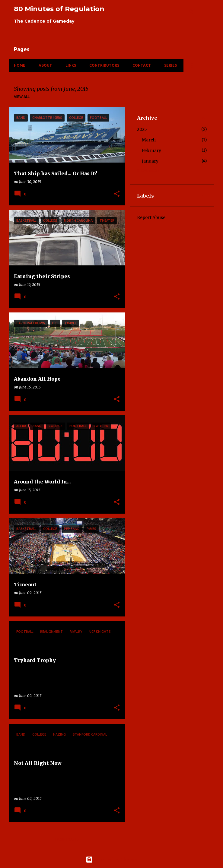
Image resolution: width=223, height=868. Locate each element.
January (150, 161)
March (149, 140)
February (151, 150)
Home (20, 65)
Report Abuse (151, 217)
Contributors (104, 65)
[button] (117, 194)
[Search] (191, 12)
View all (22, 97)
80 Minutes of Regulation (59, 9)
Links (71, 65)
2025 (142, 129)
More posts (67, 839)
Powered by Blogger (112, 860)
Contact (142, 65)
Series (170, 65)
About (45, 65)
